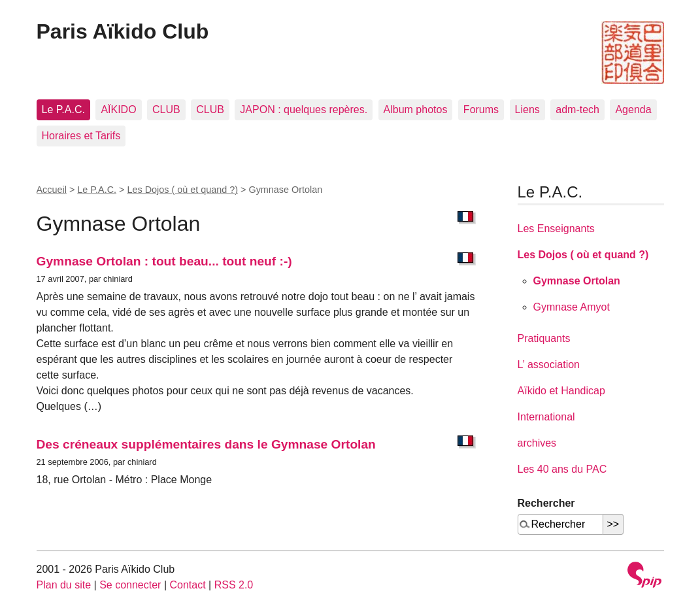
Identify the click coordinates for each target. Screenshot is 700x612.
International (546, 417)
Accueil (52, 190)
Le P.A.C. (63, 110)
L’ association (549, 365)
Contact (187, 585)
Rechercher (546, 503)
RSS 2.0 (234, 585)
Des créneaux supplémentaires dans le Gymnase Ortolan (206, 444)
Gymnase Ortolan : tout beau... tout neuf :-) (164, 261)
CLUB (166, 110)
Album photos (416, 110)
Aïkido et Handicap (561, 391)
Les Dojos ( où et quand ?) (182, 190)
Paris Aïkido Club (123, 31)
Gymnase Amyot (572, 307)
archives (537, 443)
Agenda (633, 110)
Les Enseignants (556, 229)
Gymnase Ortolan (577, 281)
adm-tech (577, 110)
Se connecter (130, 585)
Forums (481, 110)
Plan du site (64, 585)
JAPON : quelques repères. (304, 110)
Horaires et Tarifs (81, 136)
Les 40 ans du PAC (562, 469)
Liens (527, 110)
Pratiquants (544, 338)
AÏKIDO (118, 110)
